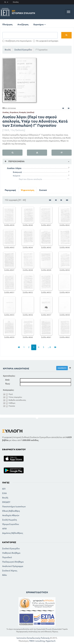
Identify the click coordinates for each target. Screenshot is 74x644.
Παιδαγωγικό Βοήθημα (13, 562)
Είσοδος (16, 2)
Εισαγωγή (17, 172)
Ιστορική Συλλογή (23, 12)
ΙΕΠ (4, 489)
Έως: (8, 384)
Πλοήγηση (7, 24)
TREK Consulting (37, 641)
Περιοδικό (7, 557)
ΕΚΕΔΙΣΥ (6, 502)
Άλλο (5, 575)
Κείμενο (17, 176)
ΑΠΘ (4, 529)
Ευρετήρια (40, 24)
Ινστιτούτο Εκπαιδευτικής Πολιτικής (33, 638)
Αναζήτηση (23, 24)
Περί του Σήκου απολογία (30, 179)
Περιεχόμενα (16, 161)
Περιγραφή (10, 190)
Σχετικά (43, 190)
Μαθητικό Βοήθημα (11, 553)
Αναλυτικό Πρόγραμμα (13, 566)
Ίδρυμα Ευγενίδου (11, 524)
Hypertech (51, 641)
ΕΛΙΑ (4, 493)
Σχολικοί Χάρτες (10, 571)
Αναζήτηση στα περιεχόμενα (17, 41)
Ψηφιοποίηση (28, 190)
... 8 (49, 347)
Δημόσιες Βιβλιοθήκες (13, 533)
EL (6, 2)
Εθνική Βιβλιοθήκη (11, 511)
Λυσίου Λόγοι (14, 168)
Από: (7, 380)
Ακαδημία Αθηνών (11, 515)
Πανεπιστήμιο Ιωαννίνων (14, 507)
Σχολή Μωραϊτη (10, 520)
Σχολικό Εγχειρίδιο (23, 50)
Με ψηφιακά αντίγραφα (46, 41)
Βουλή (8, 50)
